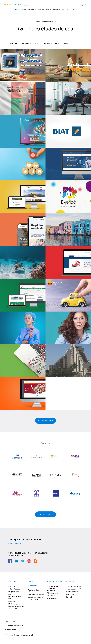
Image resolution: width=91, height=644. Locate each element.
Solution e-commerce (35, 597)
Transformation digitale (74, 586)
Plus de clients (45, 514)
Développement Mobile (36, 595)
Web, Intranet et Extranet (33, 591)
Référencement (52, 593)
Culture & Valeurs (14, 589)
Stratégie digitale (53, 586)
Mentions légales (14, 604)
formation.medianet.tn (14, 625)
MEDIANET (18, 10)
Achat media (51, 596)
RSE (10, 594)
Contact (74, 10)
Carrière (49, 10)
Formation (70, 597)
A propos (12, 586)
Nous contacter (15, 544)
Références (41, 10)
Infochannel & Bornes (35, 600)
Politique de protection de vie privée (16, 607)
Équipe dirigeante (14, 592)
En (86, 4)
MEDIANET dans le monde (15, 598)
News (69, 10)
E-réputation (71, 594)
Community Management (52, 589)
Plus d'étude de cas (45, 421)
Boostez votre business (29, 10)
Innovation (12, 601)
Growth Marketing (72, 592)
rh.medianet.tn (11, 629)
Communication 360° (74, 589)
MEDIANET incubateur (59, 10)
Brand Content (52, 598)
